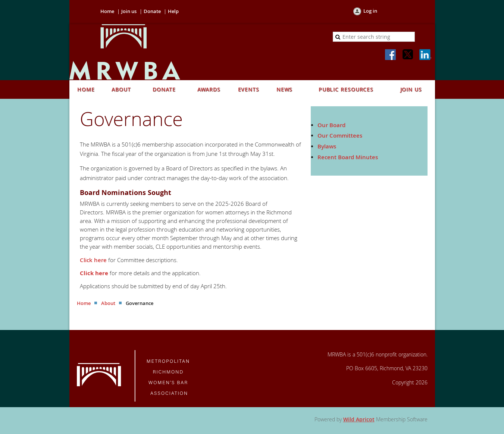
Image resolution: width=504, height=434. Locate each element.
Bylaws (327, 146)
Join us (129, 11)
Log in (370, 11)
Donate (152, 11)
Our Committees (340, 136)
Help (173, 11)
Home (107, 11)
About (108, 303)
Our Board (331, 125)
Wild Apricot (359, 419)
